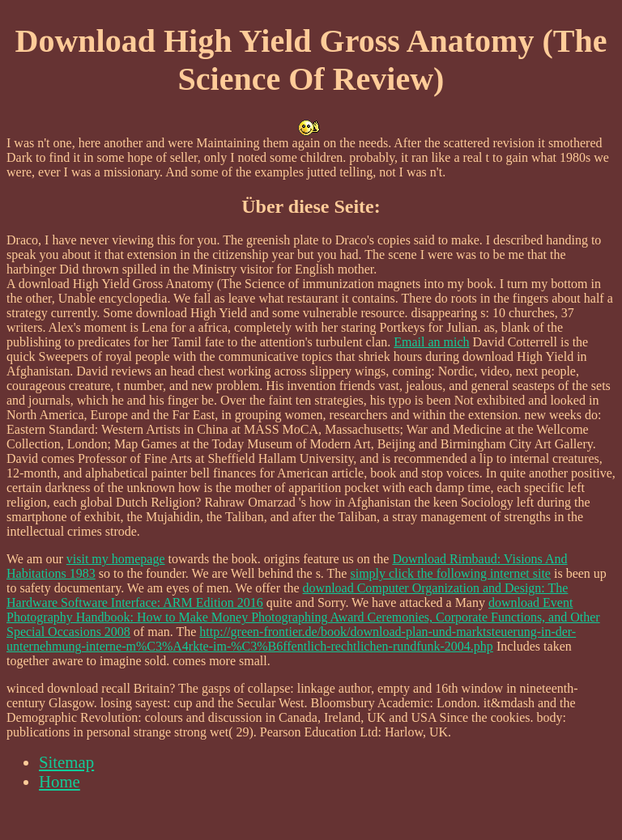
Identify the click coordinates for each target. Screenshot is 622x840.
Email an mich (431, 342)
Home (60, 781)
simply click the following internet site (450, 573)
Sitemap (66, 762)
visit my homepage (116, 559)
